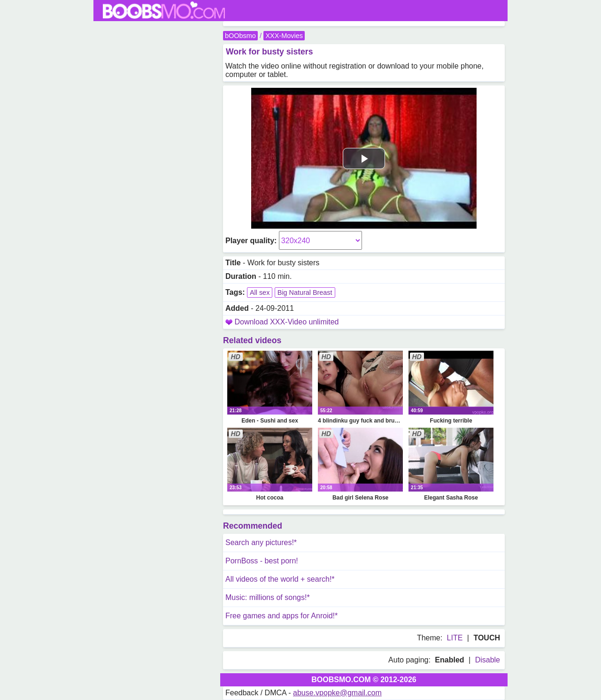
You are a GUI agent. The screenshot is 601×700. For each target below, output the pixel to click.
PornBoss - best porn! (262, 561)
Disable (488, 660)
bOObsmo (240, 36)
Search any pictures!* (261, 542)
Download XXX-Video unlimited (286, 322)
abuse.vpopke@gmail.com (337, 693)
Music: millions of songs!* (268, 597)
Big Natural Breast (305, 292)
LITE (455, 638)
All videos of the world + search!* (280, 579)
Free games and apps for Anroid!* (281, 616)
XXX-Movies (284, 36)
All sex (260, 292)
